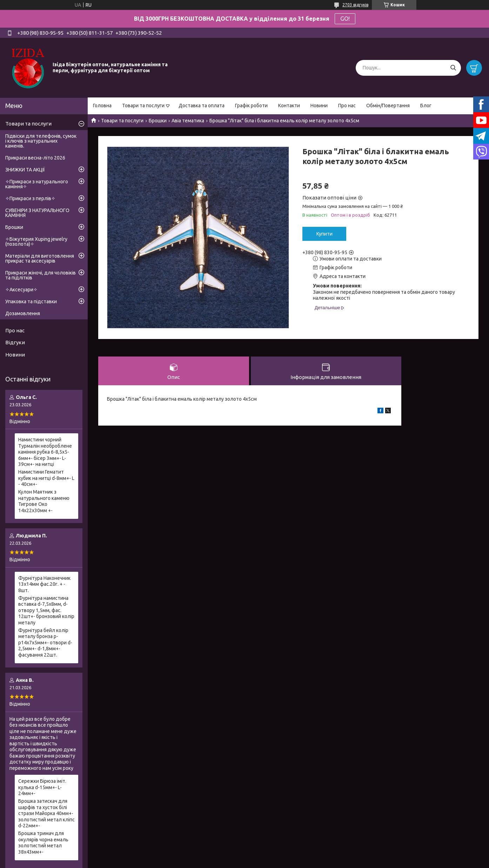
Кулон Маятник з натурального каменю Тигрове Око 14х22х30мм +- (44, 501)
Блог (426, 106)
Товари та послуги (143, 106)
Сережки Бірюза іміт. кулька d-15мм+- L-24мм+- (42, 787)
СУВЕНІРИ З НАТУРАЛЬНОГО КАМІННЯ (37, 213)
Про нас (347, 106)
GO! (345, 19)
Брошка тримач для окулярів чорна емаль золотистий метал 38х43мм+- (43, 843)
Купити (324, 234)
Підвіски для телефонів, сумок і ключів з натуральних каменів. (41, 141)
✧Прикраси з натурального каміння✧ (37, 184)
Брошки (158, 121)
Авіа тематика (188, 121)
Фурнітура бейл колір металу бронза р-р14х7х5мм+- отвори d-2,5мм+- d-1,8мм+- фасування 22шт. (45, 643)
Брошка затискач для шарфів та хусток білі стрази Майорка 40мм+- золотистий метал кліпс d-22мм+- (46, 813)
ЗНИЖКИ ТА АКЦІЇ (25, 170)
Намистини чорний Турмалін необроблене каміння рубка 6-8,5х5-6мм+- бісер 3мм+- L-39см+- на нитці (45, 452)
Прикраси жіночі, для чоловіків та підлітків (41, 275)
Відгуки (15, 342)
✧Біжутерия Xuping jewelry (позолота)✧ (36, 242)
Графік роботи (251, 106)
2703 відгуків (355, 5)
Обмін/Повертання (388, 106)
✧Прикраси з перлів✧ (30, 198)
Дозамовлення (23, 313)
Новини (319, 106)
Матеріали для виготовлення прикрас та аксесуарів (40, 258)
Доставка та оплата (202, 106)
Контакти (289, 106)
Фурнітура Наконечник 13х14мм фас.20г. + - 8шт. (44, 584)
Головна (102, 106)
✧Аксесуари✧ (21, 290)
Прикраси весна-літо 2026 (35, 158)
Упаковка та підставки (31, 301)
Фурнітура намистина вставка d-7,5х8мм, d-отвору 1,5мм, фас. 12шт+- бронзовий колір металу (46, 610)
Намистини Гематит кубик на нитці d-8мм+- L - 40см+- (46, 478)
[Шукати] (453, 68)
